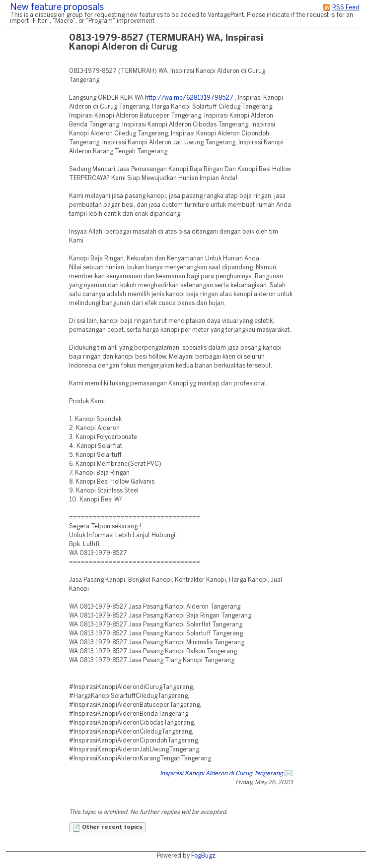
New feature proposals (57, 8)
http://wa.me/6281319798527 (189, 98)
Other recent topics (108, 828)
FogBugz (203, 856)
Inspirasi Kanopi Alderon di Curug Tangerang (221, 774)
